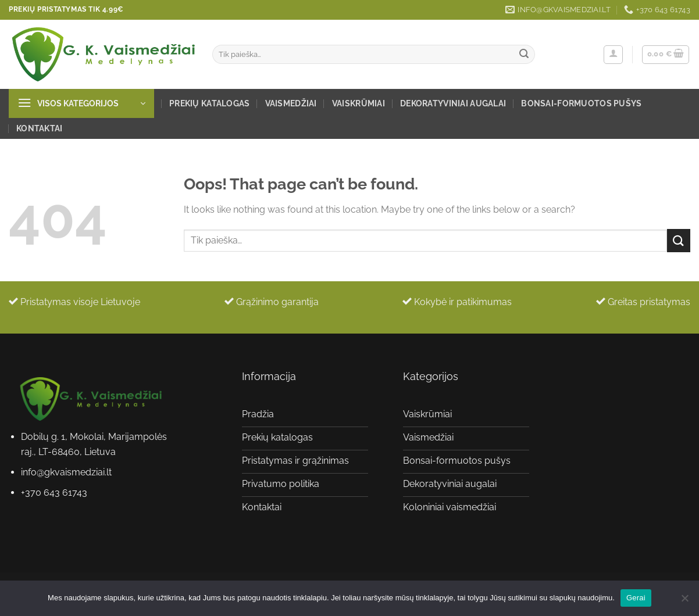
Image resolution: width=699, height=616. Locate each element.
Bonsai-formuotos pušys (581, 103)
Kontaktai (40, 128)
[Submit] (524, 55)
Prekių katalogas (210, 103)
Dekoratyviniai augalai (453, 103)
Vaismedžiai (291, 103)
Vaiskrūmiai (359, 103)
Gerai (636, 598)
